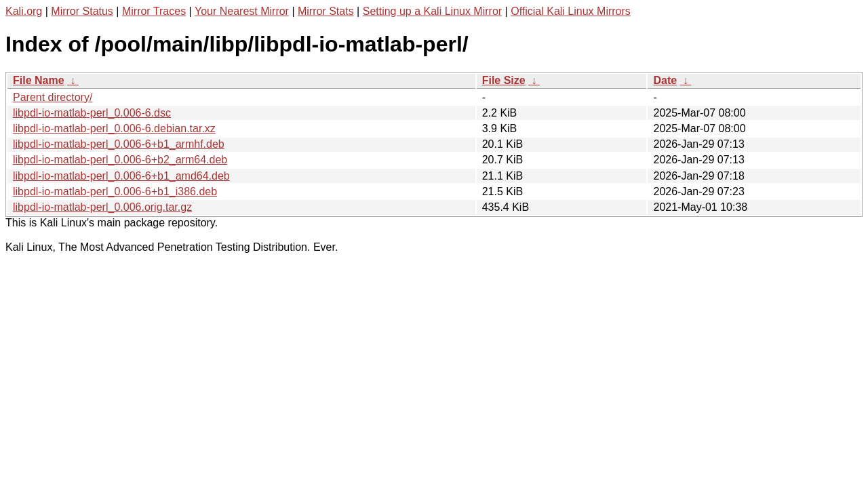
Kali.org (24, 11)
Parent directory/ (53, 97)
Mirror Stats (326, 11)
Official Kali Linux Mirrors (571, 11)
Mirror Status (82, 11)
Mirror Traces (154, 11)
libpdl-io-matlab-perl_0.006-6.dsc (92, 113)
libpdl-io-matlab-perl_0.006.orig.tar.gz (102, 207)
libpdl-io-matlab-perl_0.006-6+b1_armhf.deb (119, 144)
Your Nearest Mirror (242, 11)
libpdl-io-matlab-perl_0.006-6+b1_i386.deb (115, 191)
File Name (39, 80)
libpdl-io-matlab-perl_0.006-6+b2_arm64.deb (120, 160)
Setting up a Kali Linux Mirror (432, 11)
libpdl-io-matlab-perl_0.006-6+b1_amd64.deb (121, 176)
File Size (504, 80)
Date (665, 80)
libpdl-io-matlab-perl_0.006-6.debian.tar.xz (114, 128)
